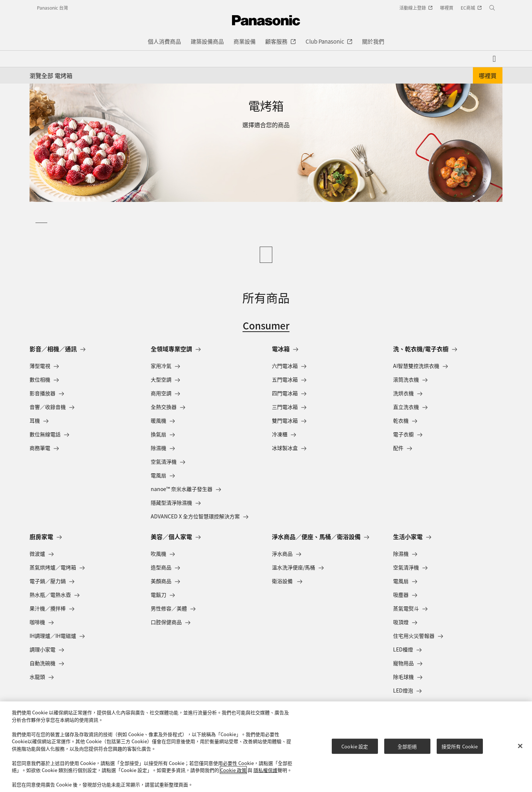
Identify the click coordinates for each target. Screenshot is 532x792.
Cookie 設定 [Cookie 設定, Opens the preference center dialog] (355, 746)
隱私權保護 (265, 770)
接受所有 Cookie (460, 746)
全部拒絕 (407, 746)
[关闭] (520, 746)
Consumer (266, 325)
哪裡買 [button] (488, 75)
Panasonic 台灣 (52, 8)
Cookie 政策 (233, 770)
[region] (266, 747)
